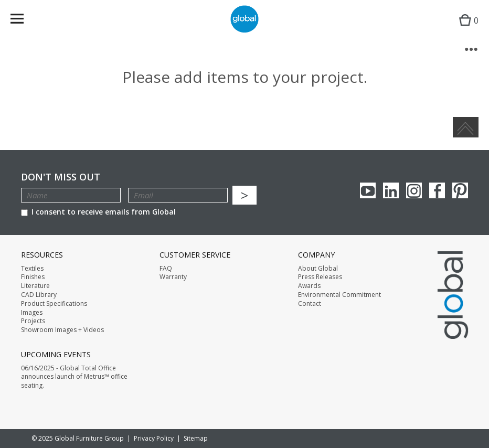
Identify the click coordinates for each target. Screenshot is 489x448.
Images (32, 313)
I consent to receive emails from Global (98, 212)
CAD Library (39, 295)
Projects (33, 321)
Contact (310, 304)
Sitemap (196, 438)
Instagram (414, 190)
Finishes (33, 277)
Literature (35, 286)
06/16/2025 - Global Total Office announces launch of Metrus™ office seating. (74, 377)
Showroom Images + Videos (62, 330)
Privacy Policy (154, 438)
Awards (309, 286)
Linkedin (391, 190)
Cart (466, 29)
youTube (368, 190)
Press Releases (320, 277)
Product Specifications (54, 304)
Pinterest (460, 190)
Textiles (32, 269)
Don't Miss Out (61, 177)
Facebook (437, 190)
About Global (318, 269)
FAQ (166, 269)
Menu (24, 21)
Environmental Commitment (339, 295)
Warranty (173, 277)
